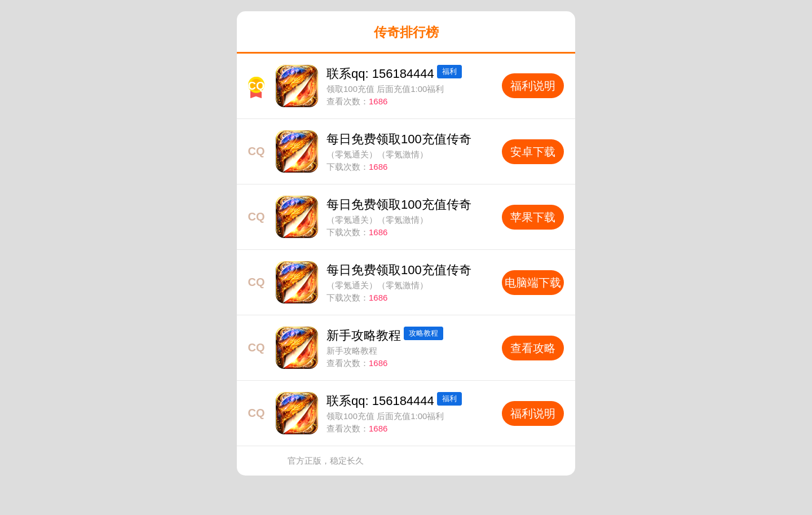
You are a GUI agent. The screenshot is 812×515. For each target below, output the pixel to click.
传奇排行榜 (406, 32)
